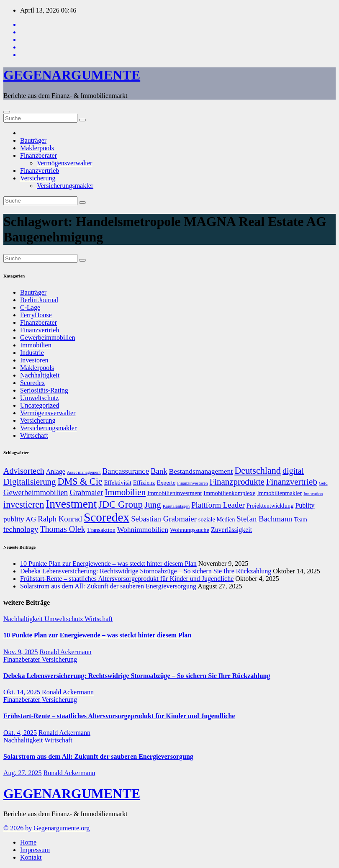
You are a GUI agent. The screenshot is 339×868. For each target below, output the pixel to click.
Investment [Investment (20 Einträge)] (71, 504)
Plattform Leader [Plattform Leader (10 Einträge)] (218, 505)
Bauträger (33, 140)
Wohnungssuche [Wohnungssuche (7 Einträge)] (190, 530)
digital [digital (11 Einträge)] (293, 471)
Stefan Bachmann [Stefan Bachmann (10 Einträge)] (264, 519)
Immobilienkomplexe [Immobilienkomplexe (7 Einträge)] (229, 493)
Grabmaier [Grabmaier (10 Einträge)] (86, 492)
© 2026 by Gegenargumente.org (46, 828)
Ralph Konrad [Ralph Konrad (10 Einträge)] (60, 519)
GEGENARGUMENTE (72, 75)
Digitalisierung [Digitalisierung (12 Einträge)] (30, 482)
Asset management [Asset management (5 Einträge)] (84, 472)
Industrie (32, 353)
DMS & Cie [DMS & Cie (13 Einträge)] (80, 482)
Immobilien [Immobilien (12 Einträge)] (125, 492)
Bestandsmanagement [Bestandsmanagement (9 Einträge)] (201, 471)
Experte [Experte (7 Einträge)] (166, 483)
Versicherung (38, 178)
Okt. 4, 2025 (20, 733)
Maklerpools (37, 148)
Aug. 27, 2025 (23, 773)
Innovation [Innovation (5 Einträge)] (313, 494)
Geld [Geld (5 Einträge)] (323, 483)
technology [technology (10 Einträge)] (21, 529)
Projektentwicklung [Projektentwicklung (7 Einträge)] (270, 506)
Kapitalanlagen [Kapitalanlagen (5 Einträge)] (176, 506)
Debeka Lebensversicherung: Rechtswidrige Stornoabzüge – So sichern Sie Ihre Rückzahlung (146, 571)
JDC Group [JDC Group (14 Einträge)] (121, 504)
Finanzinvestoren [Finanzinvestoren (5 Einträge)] (192, 483)
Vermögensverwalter (64, 163)
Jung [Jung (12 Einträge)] (153, 505)
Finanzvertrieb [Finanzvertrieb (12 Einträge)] (292, 482)
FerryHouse (36, 315)
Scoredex (33, 383)
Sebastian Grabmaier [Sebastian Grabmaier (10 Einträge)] (164, 519)
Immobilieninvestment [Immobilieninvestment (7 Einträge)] (175, 493)
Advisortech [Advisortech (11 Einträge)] (24, 471)
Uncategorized (40, 405)
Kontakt (31, 857)
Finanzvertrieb (40, 171)
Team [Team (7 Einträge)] (300, 519)
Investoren (34, 360)
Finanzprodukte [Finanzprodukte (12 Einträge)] (237, 482)
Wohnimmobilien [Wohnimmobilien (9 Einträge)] (143, 529)
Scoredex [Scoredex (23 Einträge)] (107, 517)
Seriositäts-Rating (44, 390)
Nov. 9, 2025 (21, 652)
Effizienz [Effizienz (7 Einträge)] (144, 483)
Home (28, 842)
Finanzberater (39, 155)
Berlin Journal (39, 300)
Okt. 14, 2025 (22, 692)
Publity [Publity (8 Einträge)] (305, 505)
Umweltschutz (39, 398)
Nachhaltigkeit (40, 375)
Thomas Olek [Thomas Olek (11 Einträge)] (62, 529)
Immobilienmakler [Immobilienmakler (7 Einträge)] (279, 493)
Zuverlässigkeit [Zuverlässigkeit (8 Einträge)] (231, 530)
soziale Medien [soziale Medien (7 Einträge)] (217, 519)
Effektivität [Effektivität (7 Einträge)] (118, 483)
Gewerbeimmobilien (48, 338)
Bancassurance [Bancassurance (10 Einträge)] (126, 471)
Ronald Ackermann (66, 652)
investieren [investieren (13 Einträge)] (24, 505)
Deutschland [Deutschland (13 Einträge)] (258, 471)
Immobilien (36, 345)
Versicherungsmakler (65, 186)
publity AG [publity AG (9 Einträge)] (20, 519)
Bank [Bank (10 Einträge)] (159, 471)
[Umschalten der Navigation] (7, 112)
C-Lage (30, 307)
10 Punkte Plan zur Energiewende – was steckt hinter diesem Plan (108, 564)
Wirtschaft (34, 435)
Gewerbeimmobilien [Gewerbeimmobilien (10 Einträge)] (36, 492)
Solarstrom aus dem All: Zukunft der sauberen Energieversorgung (108, 586)
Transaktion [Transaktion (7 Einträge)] (101, 530)
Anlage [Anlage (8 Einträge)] (56, 471)
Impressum (35, 850)
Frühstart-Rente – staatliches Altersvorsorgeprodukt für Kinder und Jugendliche (127, 579)
